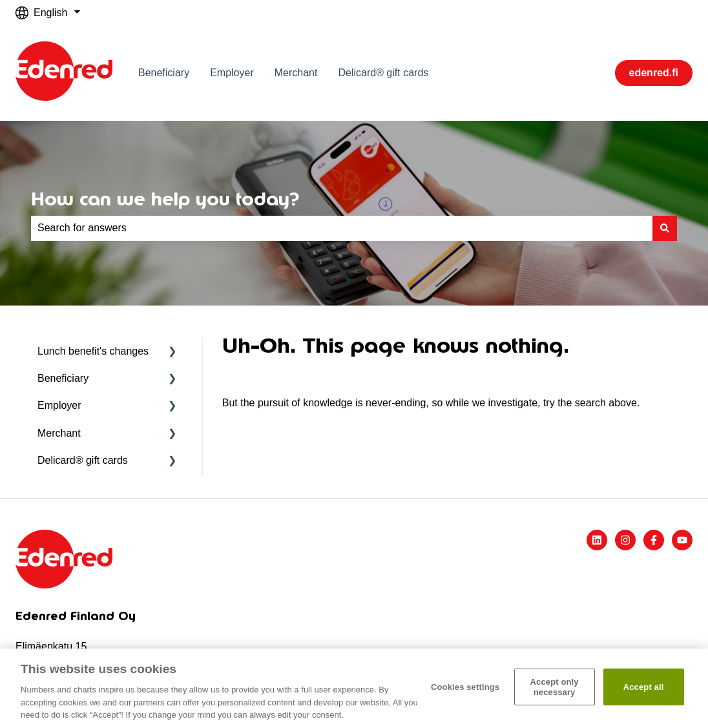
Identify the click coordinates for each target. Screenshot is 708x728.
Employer (232, 73)
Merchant (296, 73)
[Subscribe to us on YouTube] (682, 540)
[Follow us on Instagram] (625, 540)
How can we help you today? (165, 199)
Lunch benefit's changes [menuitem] (93, 351)
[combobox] (342, 228)
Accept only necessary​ (555, 687)
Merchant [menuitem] (59, 433)
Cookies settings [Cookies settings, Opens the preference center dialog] (465, 687)
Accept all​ (644, 687)
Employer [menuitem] (59, 405)
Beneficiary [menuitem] (63, 378)
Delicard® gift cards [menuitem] (83, 460)
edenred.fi (654, 73)
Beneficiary (164, 73)
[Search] (665, 228)
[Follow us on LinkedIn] (597, 540)
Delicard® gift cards (383, 73)
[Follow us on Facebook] (654, 540)
